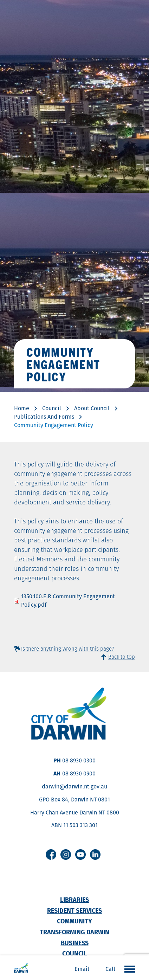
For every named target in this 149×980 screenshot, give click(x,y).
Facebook (51, 855)
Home (22, 408)
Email (82, 969)
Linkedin (95, 855)
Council (52, 408)
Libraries (74, 900)
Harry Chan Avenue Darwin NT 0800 (75, 813)
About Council (92, 408)
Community (74, 921)
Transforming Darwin (74, 932)
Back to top (122, 657)
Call (110, 969)
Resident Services (74, 911)
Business (75, 943)
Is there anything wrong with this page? (68, 649)
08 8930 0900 (79, 773)
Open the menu (128, 969)
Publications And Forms (44, 417)
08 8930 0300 (79, 760)
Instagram (66, 855)
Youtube (80, 855)
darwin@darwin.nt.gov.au (74, 786)
